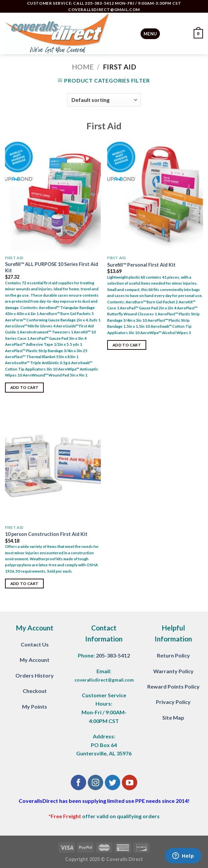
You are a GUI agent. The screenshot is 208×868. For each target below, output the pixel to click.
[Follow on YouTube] (130, 783)
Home (83, 67)
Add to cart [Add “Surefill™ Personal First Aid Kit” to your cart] (127, 345)
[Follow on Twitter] (113, 783)
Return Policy (173, 655)
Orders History (35, 675)
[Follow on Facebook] (79, 783)
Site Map (173, 717)
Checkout (35, 691)
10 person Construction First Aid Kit (46, 534)
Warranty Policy (173, 671)
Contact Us (35, 644)
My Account (35, 660)
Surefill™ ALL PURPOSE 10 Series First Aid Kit (52, 267)
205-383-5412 (113, 655)
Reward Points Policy (173, 686)
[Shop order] (104, 100)
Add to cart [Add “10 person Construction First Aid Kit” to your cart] (25, 584)
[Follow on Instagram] (96, 783)
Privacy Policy (173, 702)
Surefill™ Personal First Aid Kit (141, 265)
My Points (35, 706)
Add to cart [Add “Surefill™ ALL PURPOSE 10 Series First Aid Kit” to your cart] (25, 387)
